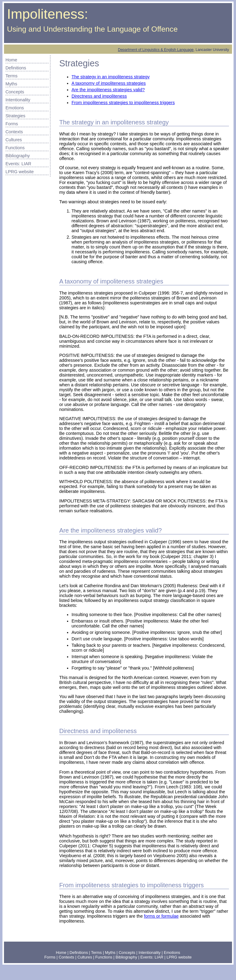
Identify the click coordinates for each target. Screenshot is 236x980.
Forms (12, 124)
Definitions (16, 68)
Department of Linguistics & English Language (156, 50)
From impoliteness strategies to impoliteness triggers (123, 103)
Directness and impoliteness (99, 96)
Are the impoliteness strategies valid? (108, 90)
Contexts (14, 132)
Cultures (14, 140)
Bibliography (18, 156)
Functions (15, 148)
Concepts (15, 92)
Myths (11, 84)
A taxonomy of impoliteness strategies (109, 83)
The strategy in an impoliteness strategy (111, 77)
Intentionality (18, 100)
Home (11, 60)
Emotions (15, 108)
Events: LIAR (18, 164)
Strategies (16, 116)
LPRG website (20, 172)
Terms (12, 76)
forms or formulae (161, 916)
